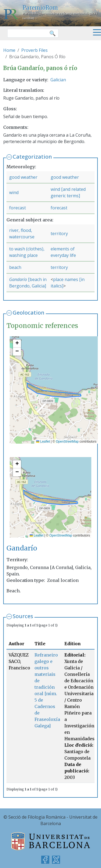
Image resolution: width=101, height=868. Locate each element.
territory (59, 234)
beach (15, 267)
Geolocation (29, 313)
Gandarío (19, 279)
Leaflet (43, 442)
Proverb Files (34, 50)
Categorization (32, 157)
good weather (23, 177)
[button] (17, 344)
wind (14, 192)
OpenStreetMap (67, 442)
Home (9, 50)
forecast (18, 208)
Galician (58, 80)
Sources (23, 616)
